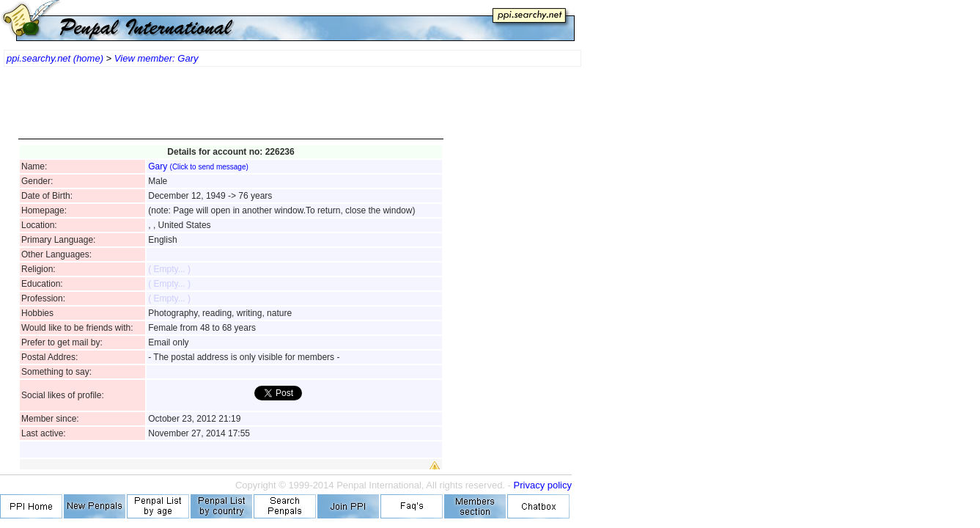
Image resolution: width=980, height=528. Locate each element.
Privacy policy (543, 485)
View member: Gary (156, 58)
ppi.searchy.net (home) (55, 58)
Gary (198, 166)
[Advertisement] (231, 110)
